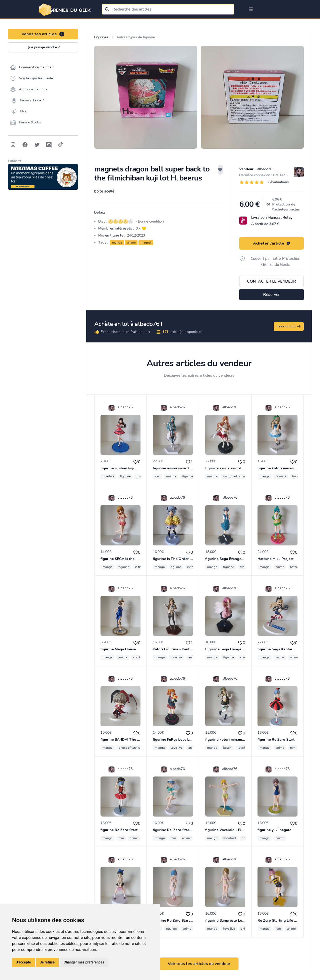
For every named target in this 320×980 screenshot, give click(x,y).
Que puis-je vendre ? (43, 47)
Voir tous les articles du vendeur (199, 964)
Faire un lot (289, 326)
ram (278, 929)
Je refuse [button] (47, 962)
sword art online (235, 476)
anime (131, 243)
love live (108, 476)
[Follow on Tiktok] (60, 145)
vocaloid (229, 838)
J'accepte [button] (23, 962)
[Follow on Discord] (49, 145)
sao (157, 476)
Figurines (101, 37)
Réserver (271, 295)
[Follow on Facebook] (25, 145)
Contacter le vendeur (271, 281)
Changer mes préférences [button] (84, 962)
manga (117, 243)
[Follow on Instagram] (13, 145)
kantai (280, 657)
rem (293, 748)
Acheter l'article (272, 243)
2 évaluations (278, 182)
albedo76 (264, 169)
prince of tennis (129, 748)
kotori (227, 748)
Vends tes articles (43, 34)
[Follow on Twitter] (37, 145)
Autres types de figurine (136, 37)
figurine (125, 476)
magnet (146, 243)
